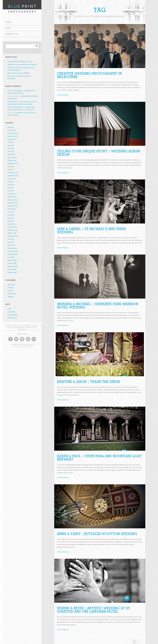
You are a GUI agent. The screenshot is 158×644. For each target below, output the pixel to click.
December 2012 (13, 173)
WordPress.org (12, 318)
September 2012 (13, 176)
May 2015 (11, 127)
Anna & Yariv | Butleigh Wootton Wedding (97, 534)
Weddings (11, 297)
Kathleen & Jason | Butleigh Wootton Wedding (22, 64)
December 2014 (13, 133)
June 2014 (11, 145)
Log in (9, 309)
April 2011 (11, 221)
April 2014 (11, 151)
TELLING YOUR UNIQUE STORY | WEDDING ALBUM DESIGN (98, 153)
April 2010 (11, 242)
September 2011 (13, 206)
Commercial (11, 285)
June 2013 (11, 167)
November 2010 (13, 230)
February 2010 (12, 248)
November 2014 (13, 136)
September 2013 (13, 164)
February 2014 (12, 157)
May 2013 (11, 170)
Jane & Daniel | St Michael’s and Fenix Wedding (91, 231)
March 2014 (11, 154)
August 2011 (12, 209)
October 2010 (12, 233)
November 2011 (13, 203)
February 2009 (12, 260)
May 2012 (11, 188)
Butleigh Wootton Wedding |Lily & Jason (20, 61)
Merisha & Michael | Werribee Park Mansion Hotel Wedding (98, 306)
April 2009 (11, 257)
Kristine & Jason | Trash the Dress (88, 382)
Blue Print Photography (15, 91)
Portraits (10, 291)
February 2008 (12, 272)
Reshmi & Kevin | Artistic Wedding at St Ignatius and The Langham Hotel (93, 610)
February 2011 (12, 227)
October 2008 (12, 269)
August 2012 (12, 179)
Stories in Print (30, 110)
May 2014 (11, 148)
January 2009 (12, 263)
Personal (10, 288)
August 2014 (12, 139)
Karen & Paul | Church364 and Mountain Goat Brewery (99, 458)
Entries (11, 312)
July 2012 (11, 182)
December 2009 (13, 251)
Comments (12, 315)
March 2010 (11, 245)
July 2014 (11, 142)
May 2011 (11, 218)
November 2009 (13, 254)
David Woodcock (13, 102)
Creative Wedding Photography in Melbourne (89, 75)
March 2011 (11, 224)
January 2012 (12, 197)
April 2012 (11, 191)
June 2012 (11, 185)
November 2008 (13, 266)
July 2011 (11, 212)
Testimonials (12, 294)
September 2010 (13, 236)
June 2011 (11, 215)
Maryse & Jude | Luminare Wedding (18, 73)
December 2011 (13, 200)
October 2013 (12, 160)
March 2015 (11, 130)
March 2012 (11, 194)
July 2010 (11, 239)
